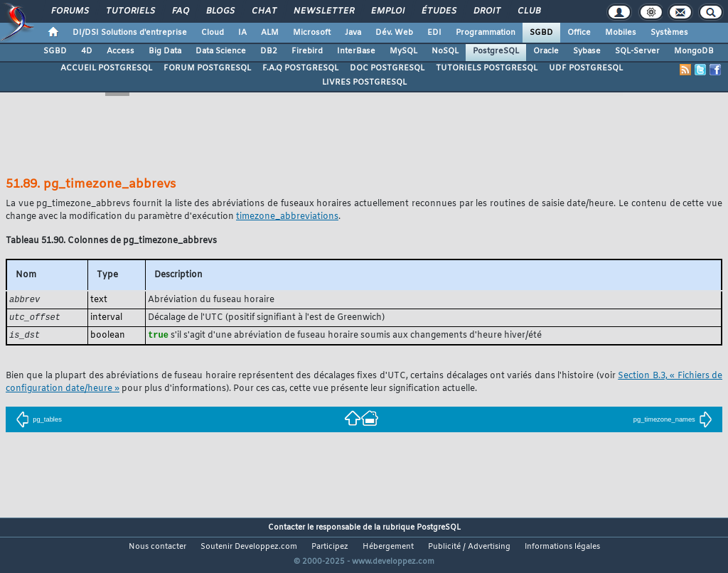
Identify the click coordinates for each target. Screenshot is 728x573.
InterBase (356, 51)
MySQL (403, 51)
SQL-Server (637, 51)
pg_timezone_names (673, 422)
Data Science (221, 51)
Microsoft (312, 33)
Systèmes (669, 33)
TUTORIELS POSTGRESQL (487, 68)
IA (242, 33)
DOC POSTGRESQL (387, 68)
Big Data (165, 51)
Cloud (213, 33)
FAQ (180, 11)
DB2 (269, 51)
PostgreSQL (496, 51)
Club (528, 11)
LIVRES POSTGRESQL (364, 82)
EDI (434, 33)
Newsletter (323, 11)
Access (121, 51)
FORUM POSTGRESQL (207, 68)
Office (579, 33)
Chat (263, 11)
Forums (69, 11)
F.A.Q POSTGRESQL (300, 68)
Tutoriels (130, 11)
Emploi (387, 11)
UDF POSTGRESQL (586, 68)
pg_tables (39, 422)
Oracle (546, 51)
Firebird (307, 51)
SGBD (541, 33)
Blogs (220, 11)
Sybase (587, 51)
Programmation (486, 33)
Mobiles (621, 33)
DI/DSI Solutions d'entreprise (130, 33)
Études (438, 11)
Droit (486, 11)
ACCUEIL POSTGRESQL (106, 68)
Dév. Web (394, 33)
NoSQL (445, 51)
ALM (270, 33)
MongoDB (694, 51)
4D (87, 51)
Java (353, 33)
